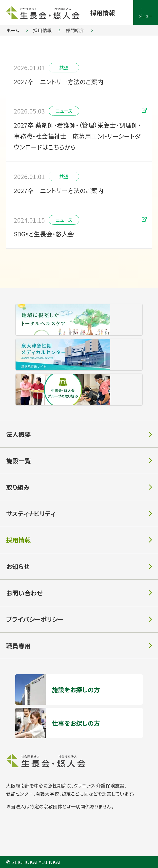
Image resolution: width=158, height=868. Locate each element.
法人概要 (19, 434)
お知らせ (18, 566)
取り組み (18, 487)
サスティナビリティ (31, 513)
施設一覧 (19, 460)
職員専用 (19, 646)
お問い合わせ (24, 593)
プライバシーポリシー (35, 619)
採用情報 (103, 13)
